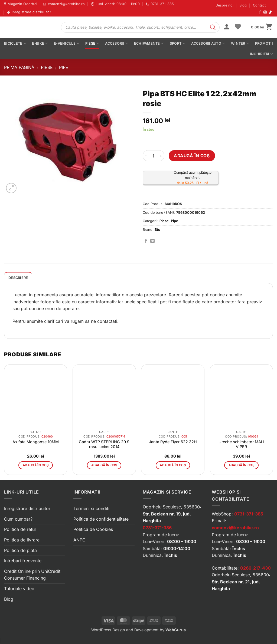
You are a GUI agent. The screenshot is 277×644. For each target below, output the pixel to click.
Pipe (64, 67)
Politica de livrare (22, 540)
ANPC (79, 540)
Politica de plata (20, 550)
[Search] (213, 27)
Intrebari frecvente (23, 561)
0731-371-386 (157, 528)
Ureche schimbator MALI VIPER (241, 444)
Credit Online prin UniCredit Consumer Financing (32, 575)
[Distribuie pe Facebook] (146, 241)
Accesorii (116, 43)
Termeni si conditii (92, 508)
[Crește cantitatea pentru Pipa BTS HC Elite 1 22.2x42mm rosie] (161, 156)
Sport (177, 43)
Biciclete (15, 43)
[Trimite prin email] (152, 241)
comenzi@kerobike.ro (235, 528)
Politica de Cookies (93, 529)
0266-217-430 (255, 568)
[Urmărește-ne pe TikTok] (270, 12)
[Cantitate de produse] (154, 156)
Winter (240, 43)
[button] (227, 27)
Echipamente (149, 43)
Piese (92, 43)
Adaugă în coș (192, 156)
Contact (259, 5)
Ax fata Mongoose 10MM (36, 442)
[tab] (18, 278)
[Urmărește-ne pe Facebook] (260, 12)
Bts (157, 230)
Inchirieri (261, 54)
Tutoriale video (19, 589)
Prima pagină (19, 67)
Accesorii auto (208, 43)
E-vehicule (66, 43)
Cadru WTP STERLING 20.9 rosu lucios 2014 (104, 444)
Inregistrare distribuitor (27, 508)
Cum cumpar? (18, 519)
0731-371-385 (249, 514)
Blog (243, 5)
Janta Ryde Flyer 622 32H (173, 442)
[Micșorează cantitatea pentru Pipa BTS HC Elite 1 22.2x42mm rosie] (146, 156)
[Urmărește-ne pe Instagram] (265, 12)
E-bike (40, 43)
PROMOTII (264, 43)
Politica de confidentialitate (101, 519)
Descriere (18, 278)
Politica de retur (20, 529)
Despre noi (224, 5)
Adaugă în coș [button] (36, 465)
